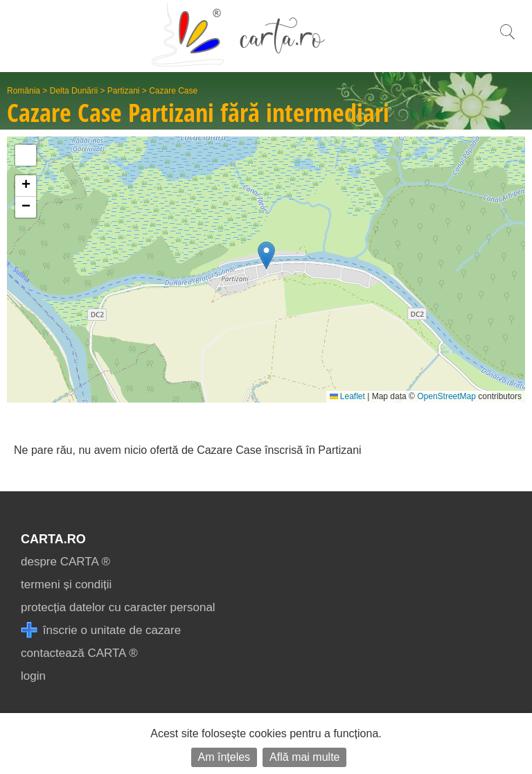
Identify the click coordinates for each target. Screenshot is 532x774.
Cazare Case (173, 91)
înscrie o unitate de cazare (101, 630)
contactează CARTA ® (79, 653)
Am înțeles (224, 757)
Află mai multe (304, 757)
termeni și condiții (66, 584)
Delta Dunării (74, 91)
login (33, 676)
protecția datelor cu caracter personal (118, 607)
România (24, 91)
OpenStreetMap (446, 396)
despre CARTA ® (65, 562)
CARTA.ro (53, 539)
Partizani (124, 91)
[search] (507, 39)
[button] (266, 255)
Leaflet (347, 396)
